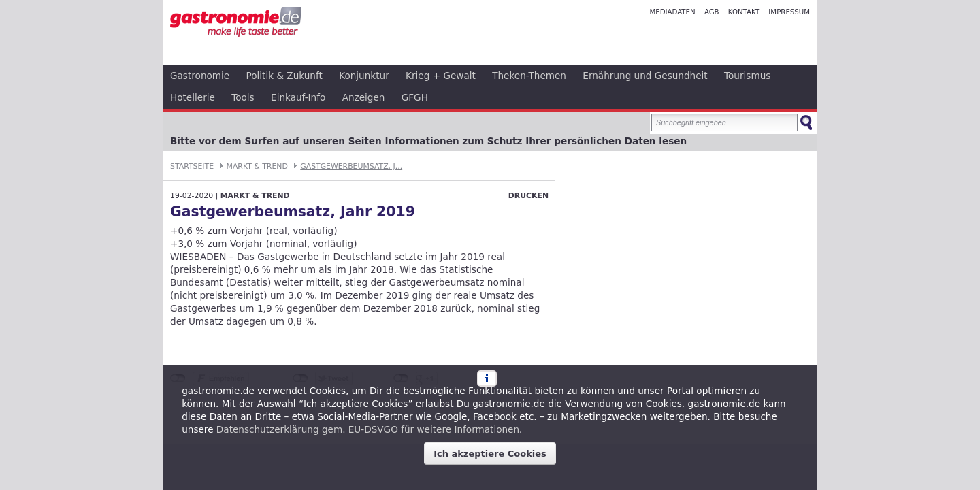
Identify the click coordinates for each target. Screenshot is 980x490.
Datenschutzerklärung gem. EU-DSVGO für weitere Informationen (368, 429)
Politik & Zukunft (284, 76)
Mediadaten (672, 12)
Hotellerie (193, 97)
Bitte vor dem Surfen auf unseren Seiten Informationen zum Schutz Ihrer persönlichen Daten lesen (428, 141)
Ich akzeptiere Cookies (490, 454)
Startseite (192, 166)
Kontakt (744, 12)
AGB (712, 12)
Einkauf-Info (298, 97)
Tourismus (747, 76)
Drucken (528, 196)
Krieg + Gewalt (441, 76)
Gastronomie (200, 76)
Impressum (789, 12)
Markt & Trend (257, 166)
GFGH (415, 97)
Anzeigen (364, 97)
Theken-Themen (529, 76)
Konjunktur (364, 76)
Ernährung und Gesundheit (645, 76)
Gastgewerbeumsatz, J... (351, 166)
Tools (243, 97)
